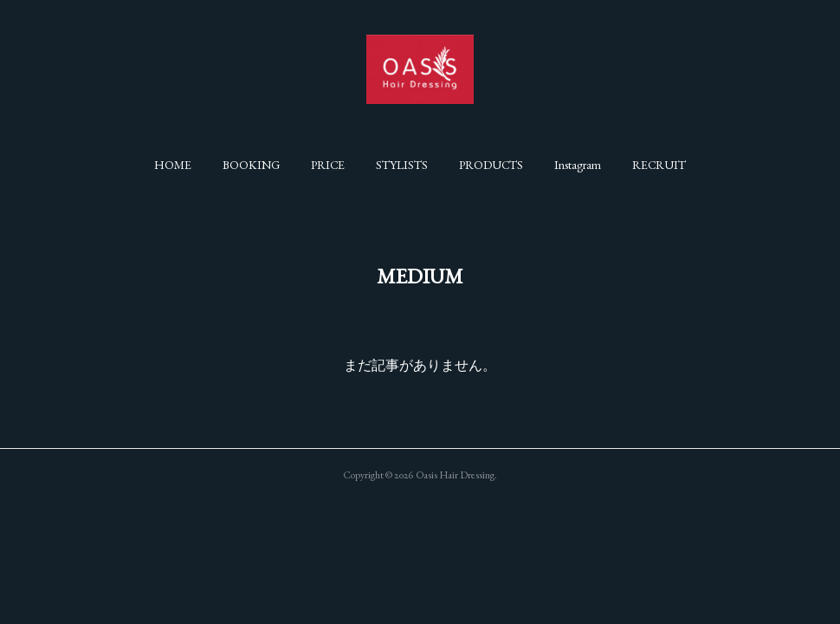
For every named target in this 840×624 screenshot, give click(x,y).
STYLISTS (402, 165)
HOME (173, 165)
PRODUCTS (491, 165)
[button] (173, 165)
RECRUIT (659, 165)
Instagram (578, 165)
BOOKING (251, 165)
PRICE (328, 165)
